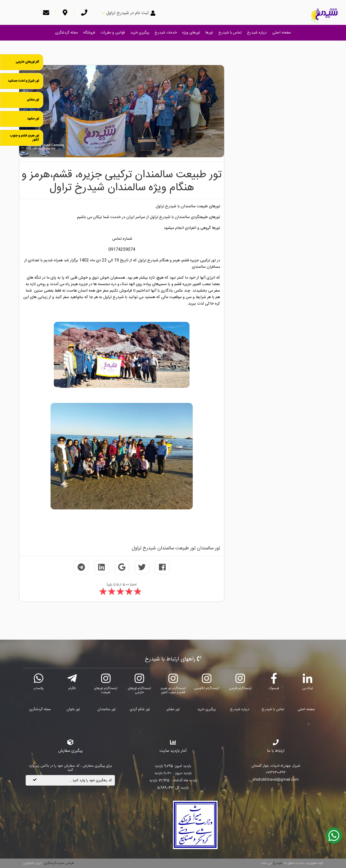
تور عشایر (173, 709)
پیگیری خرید (140, 33)
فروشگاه (89, 33)
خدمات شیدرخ (166, 33)
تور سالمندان (107, 709)
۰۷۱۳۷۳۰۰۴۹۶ (276, 773)
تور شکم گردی (140, 709)
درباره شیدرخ (257, 33)
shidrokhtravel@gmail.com (276, 780)
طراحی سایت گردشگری (59, 863)
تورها (209, 33)
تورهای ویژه (191, 33)
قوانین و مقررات (113, 33)
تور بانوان (73, 709)
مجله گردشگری (66, 33)
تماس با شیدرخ (230, 33)
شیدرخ (277, 863)
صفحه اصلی (282, 33)
